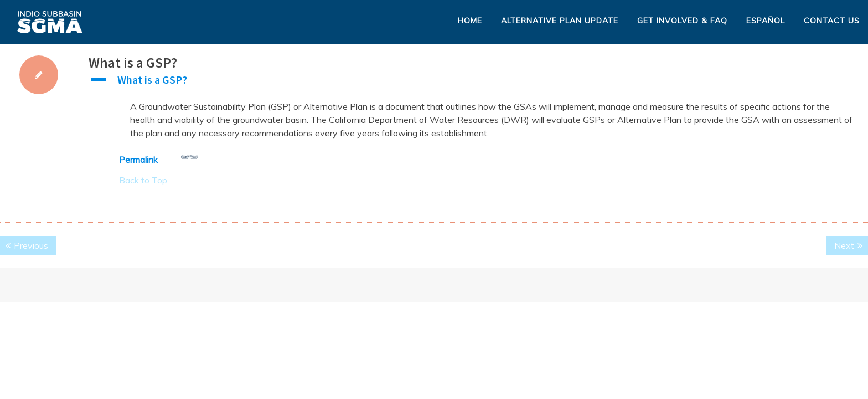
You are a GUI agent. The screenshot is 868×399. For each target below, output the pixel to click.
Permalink (158, 157)
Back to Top (143, 180)
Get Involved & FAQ (682, 21)
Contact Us (832, 21)
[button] (478, 83)
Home (470, 21)
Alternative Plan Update (560, 21)
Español (766, 21)
